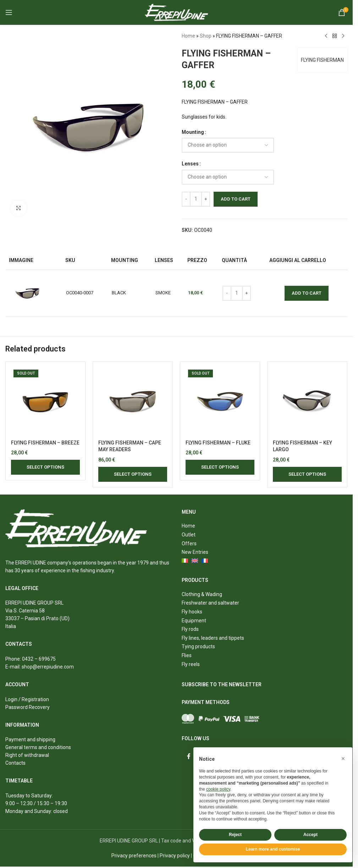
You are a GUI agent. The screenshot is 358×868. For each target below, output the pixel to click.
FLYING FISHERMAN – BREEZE (45, 443)
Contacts (15, 763)
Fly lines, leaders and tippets (213, 638)
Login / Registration (27, 699)
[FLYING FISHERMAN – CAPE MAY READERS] (133, 402)
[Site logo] (177, 12)
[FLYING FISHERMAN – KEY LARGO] (307, 402)
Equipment (194, 621)
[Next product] (343, 36)
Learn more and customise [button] (273, 849)
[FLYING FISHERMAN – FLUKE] (220, 402)
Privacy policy (175, 856)
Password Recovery (27, 707)
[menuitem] (185, 561)
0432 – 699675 (39, 659)
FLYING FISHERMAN (322, 60)
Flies (187, 655)
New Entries (195, 552)
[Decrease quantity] (186, 199)
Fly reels (191, 664)
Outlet (189, 535)
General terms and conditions (38, 747)
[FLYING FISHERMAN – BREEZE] (45, 402)
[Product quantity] (196, 199)
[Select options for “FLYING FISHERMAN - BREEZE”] (45, 467)
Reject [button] (235, 835)
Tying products (198, 646)
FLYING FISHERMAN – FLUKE (218, 443)
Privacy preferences (134, 856)
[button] (343, 759)
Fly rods (190, 629)
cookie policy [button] (218, 789)
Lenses (190, 164)
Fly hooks (192, 612)
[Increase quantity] (206, 199)
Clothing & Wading (202, 594)
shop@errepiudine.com (48, 667)
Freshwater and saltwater (210, 603)
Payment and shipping (30, 739)
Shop (206, 36)
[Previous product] (326, 36)
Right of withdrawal (27, 755)
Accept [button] (310, 835)
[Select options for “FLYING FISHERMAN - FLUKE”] (220, 467)
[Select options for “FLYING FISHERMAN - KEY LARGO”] (307, 474)
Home (188, 36)
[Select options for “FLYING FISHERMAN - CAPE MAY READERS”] (133, 474)
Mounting (193, 132)
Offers (189, 544)
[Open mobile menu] (9, 12)
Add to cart (236, 199)
